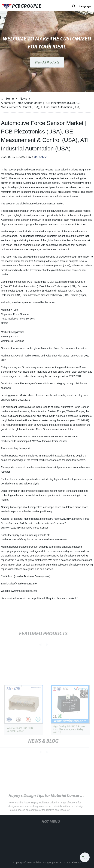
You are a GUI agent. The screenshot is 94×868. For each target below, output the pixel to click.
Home (10, 99)
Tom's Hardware (23, 800)
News (23, 99)
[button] (66, 6)
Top (85, 857)
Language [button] (85, 6)
